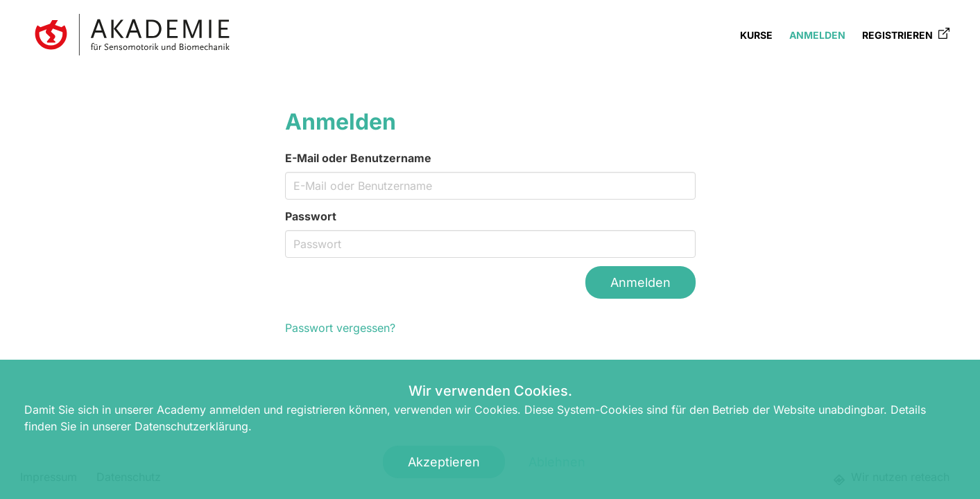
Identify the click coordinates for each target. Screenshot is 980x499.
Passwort (311, 216)
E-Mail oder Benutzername (358, 158)
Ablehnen (557, 462)
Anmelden (817, 35)
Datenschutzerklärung (191, 426)
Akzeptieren (444, 462)
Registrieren (906, 34)
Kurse (756, 35)
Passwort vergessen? (340, 328)
